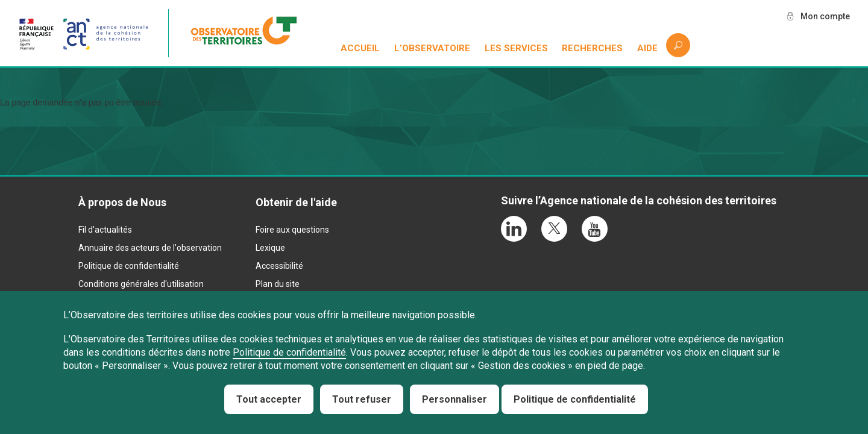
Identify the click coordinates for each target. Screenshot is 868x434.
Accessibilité (279, 266)
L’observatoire (432, 48)
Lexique (270, 248)
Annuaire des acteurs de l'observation (150, 248)
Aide (647, 48)
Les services (516, 48)
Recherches (592, 48)
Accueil (360, 48)
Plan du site (278, 284)
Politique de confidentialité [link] (575, 399)
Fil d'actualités (105, 230)
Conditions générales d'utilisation (141, 284)
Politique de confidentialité (129, 266)
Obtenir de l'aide (296, 202)
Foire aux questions (292, 230)
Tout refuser (362, 399)
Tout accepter (269, 399)
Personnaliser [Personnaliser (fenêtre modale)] (454, 399)
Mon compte (825, 16)
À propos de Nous (122, 202)
